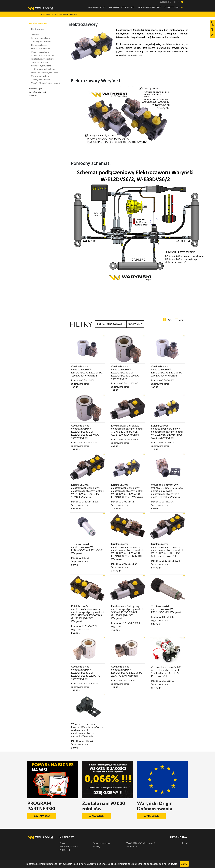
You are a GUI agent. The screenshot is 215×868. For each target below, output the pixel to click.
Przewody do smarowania (43, 55)
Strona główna (46, 14)
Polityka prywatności (69, 846)
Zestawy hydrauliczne (41, 41)
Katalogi (97, 846)
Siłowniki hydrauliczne (41, 66)
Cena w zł (134, 324)
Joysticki (35, 35)
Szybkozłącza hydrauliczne (43, 69)
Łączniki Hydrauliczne (41, 38)
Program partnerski (102, 843)
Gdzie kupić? (35, 95)
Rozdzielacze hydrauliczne (43, 59)
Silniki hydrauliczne (40, 62)
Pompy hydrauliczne (40, 52)
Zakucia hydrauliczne (41, 76)
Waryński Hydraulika (122, 7)
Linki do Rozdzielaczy (41, 48)
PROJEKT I (132, 846)
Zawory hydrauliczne (41, 79)
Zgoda (184, 864)
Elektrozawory (72, 14)
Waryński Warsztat (149, 7)
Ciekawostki (172, 7)
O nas (62, 843)
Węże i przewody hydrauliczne (45, 73)
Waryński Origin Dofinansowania (46, 83)
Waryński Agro (97, 7)
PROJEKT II (65, 850)
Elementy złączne (39, 45)
